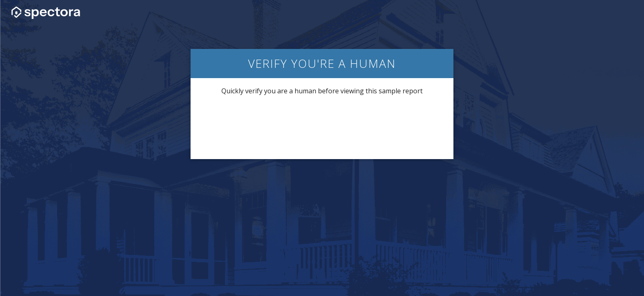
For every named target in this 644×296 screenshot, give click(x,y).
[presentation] (322, 127)
